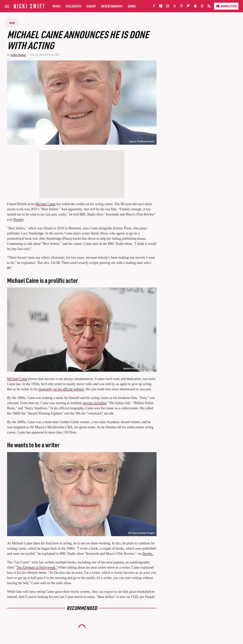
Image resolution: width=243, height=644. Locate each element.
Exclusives (73, 6)
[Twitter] (175, 7)
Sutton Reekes (18, 55)
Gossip (91, 6)
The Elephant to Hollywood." (37, 567)
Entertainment (112, 6)
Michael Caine (45, 204)
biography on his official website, (62, 389)
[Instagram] (168, 7)
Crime (132, 6)
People (18, 220)
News (56, 6)
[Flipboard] (188, 7)
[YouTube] (161, 7)
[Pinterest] (181, 7)
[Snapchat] (195, 7)
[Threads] (202, 7)
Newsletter (226, 6)
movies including (95, 403)
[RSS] (209, 7)
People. (148, 554)
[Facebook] (154, 7)
